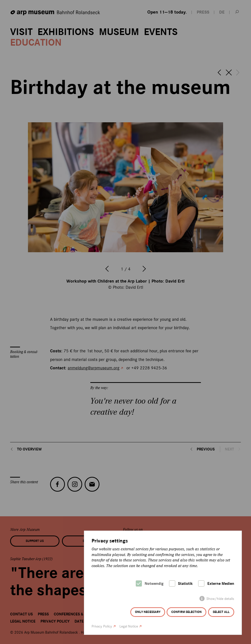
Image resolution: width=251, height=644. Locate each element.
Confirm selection (186, 612)
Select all (221, 612)
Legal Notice (129, 626)
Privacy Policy (102, 626)
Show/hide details (220, 599)
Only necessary (148, 612)
